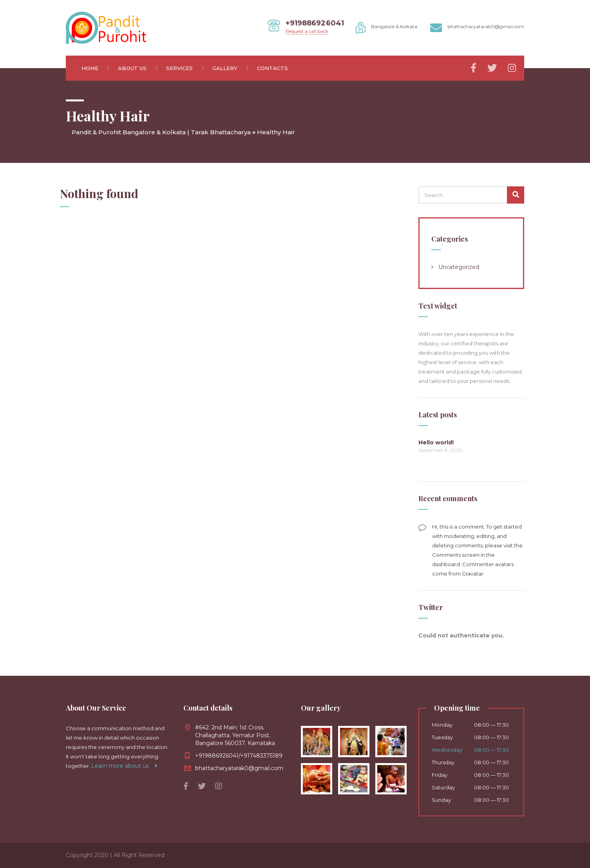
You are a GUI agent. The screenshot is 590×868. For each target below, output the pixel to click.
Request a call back (307, 31)
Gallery (230, 68)
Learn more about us (124, 766)
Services (184, 68)
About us (137, 68)
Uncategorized (459, 267)
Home (95, 68)
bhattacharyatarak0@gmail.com (239, 768)
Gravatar (473, 574)
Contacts (272, 68)
